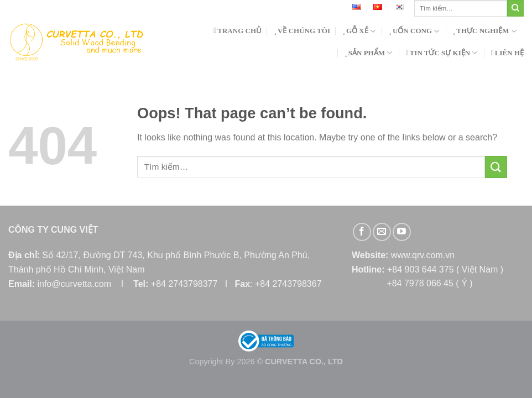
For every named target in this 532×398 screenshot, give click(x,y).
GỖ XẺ (359, 31)
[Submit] (515, 8)
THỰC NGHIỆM (485, 31)
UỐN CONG (414, 31)
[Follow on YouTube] (402, 232)
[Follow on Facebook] (362, 232)
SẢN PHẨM (368, 53)
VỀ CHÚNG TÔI (302, 31)
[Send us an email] (382, 232)
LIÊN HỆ (507, 53)
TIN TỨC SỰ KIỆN (442, 53)
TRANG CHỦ (238, 31)
